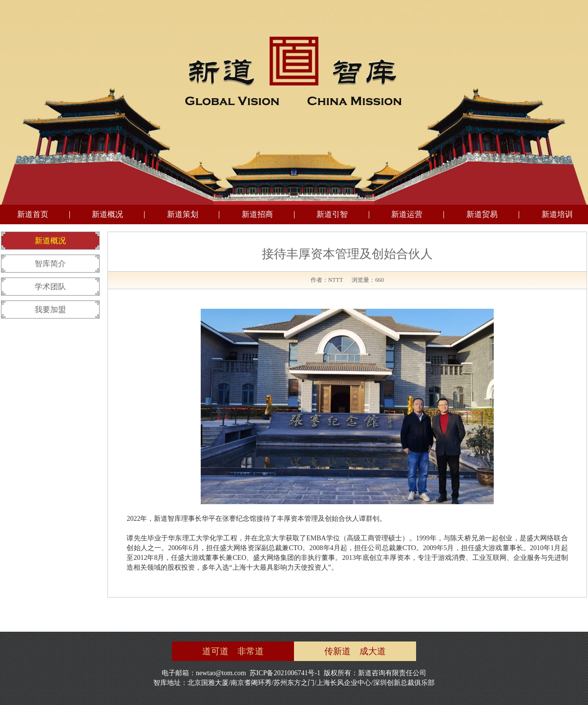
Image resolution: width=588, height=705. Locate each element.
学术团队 (50, 287)
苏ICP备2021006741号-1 (285, 673)
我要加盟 (50, 310)
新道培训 (557, 214)
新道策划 (183, 214)
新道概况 (107, 214)
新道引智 (332, 214)
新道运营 (407, 214)
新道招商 (257, 214)
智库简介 (50, 264)
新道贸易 (482, 214)
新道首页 (33, 214)
